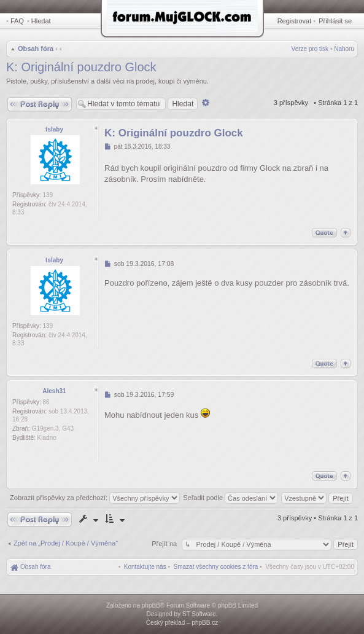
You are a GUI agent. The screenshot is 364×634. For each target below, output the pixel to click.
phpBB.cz (205, 623)
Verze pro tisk (310, 49)
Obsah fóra (36, 49)
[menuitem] (216, 567)
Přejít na (165, 544)
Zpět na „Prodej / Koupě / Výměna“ (66, 543)
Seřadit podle (230, 498)
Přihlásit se (335, 21)
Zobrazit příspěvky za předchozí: (95, 498)
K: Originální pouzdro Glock (81, 67)
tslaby (54, 129)
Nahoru (344, 49)
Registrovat (295, 21)
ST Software (199, 614)
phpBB (151, 605)
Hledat (41, 21)
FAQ (17, 21)
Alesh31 (54, 391)
